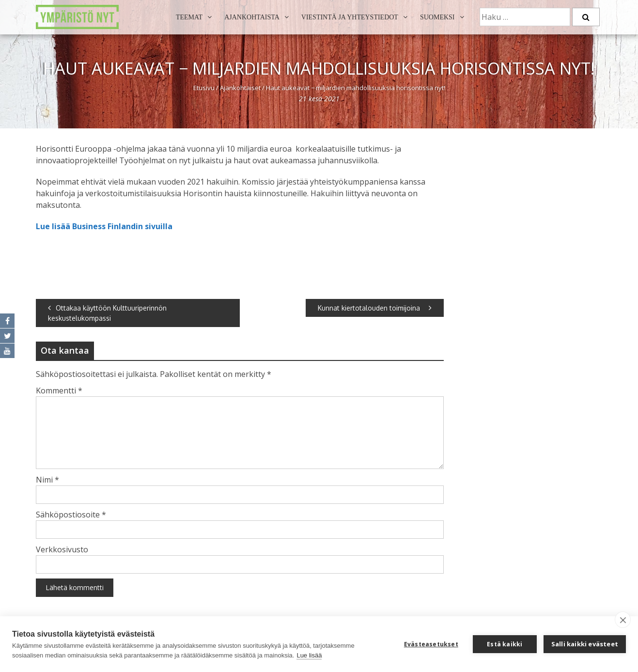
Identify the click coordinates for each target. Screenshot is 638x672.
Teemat (189, 17)
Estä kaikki (505, 644)
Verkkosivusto (62, 549)
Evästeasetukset (431, 644)
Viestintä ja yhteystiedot (350, 17)
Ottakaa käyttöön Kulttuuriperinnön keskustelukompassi (107, 313)
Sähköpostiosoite (71, 515)
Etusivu (204, 88)
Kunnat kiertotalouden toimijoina (375, 308)
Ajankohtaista (252, 17)
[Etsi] (586, 17)
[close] (623, 620)
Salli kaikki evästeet (585, 644)
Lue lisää (309, 655)
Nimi (47, 480)
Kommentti (59, 391)
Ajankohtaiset (240, 88)
